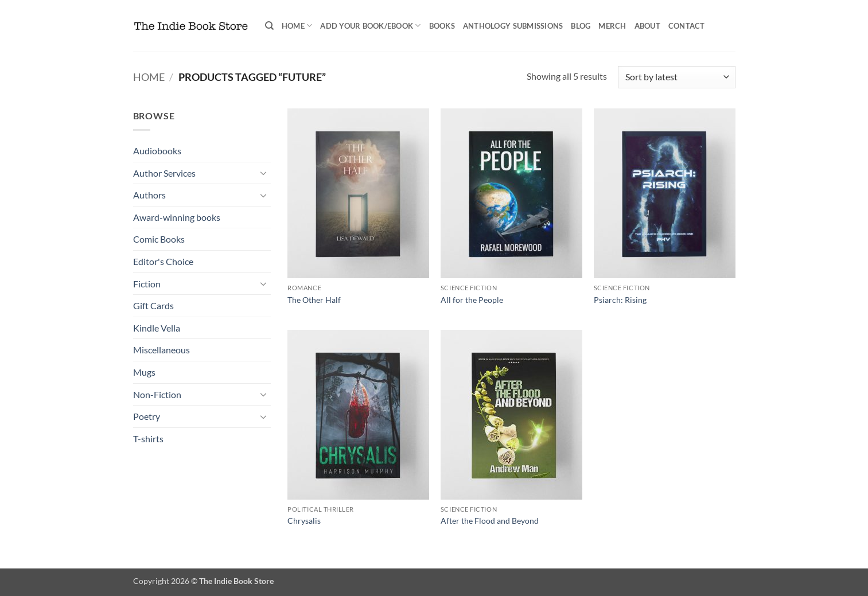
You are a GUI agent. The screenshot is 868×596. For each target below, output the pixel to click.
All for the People (472, 300)
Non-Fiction (157, 394)
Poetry (147, 416)
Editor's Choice (163, 261)
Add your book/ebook (370, 26)
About (647, 26)
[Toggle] (264, 173)
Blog (581, 26)
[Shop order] (676, 77)
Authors (149, 195)
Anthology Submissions (513, 26)
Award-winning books (177, 217)
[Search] (269, 26)
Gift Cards (153, 305)
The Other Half (314, 300)
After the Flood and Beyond (490, 521)
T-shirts (148, 439)
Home (297, 26)
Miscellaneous (161, 350)
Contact (687, 26)
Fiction (147, 284)
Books (442, 26)
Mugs (144, 372)
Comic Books (159, 239)
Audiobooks (157, 151)
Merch (612, 26)
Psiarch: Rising (620, 300)
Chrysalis (304, 521)
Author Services (164, 173)
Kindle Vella (157, 328)
